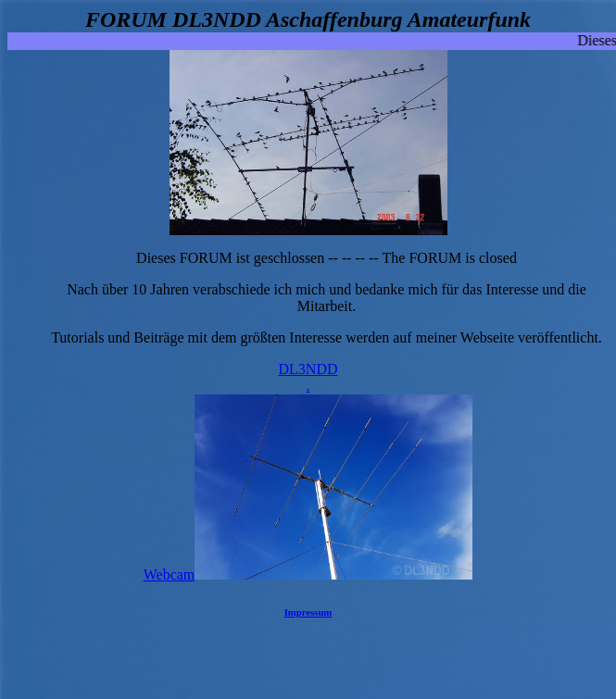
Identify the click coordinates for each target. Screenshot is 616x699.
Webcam (308, 574)
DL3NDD (308, 378)
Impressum (308, 612)
